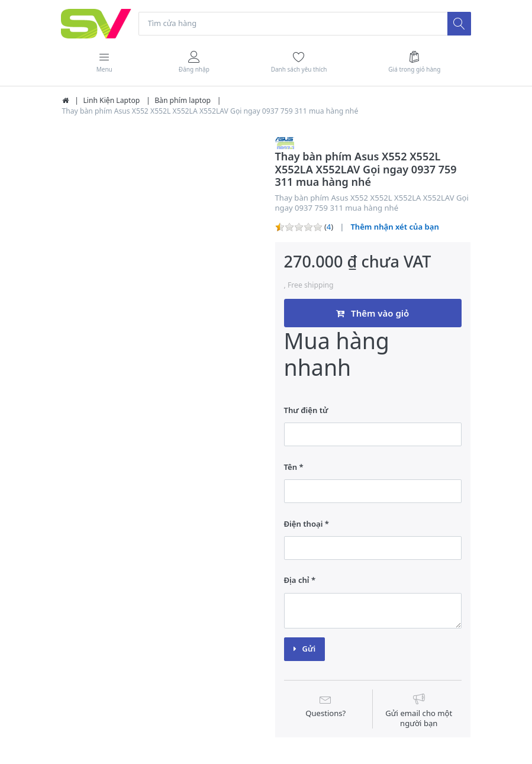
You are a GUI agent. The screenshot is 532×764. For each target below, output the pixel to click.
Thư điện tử (306, 410)
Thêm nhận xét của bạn (394, 227)
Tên (291, 467)
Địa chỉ (297, 581)
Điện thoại (304, 524)
